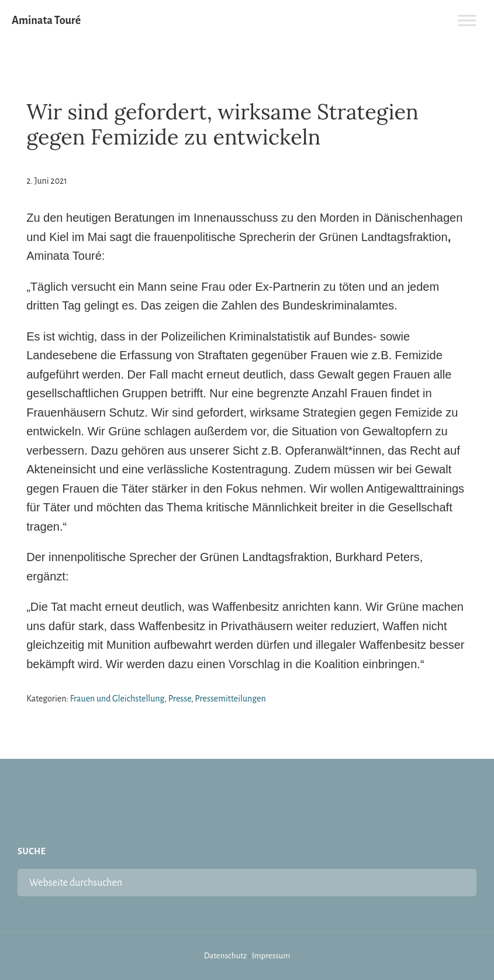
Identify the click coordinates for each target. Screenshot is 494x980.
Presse (180, 699)
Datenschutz (226, 956)
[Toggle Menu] (467, 20)
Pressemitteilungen (230, 699)
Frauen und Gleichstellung (118, 699)
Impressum (271, 956)
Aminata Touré (46, 20)
